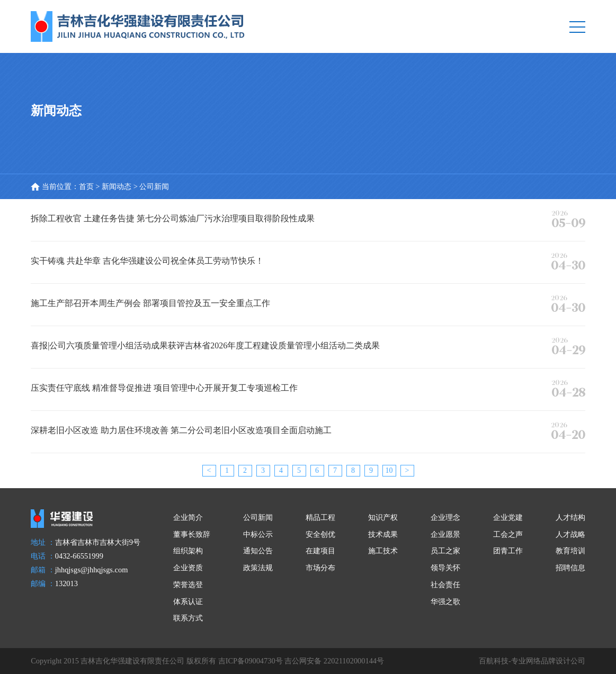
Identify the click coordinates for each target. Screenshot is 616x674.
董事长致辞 (192, 534)
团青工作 (508, 551)
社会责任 (445, 585)
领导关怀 (445, 568)
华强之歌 (445, 601)
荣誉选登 (188, 585)
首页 (86, 186)
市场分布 (320, 568)
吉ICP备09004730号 (251, 661)
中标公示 (258, 534)
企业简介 (188, 517)
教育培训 (570, 551)
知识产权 (383, 517)
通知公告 (258, 551)
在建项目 (320, 551)
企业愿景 (445, 534)
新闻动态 (117, 186)
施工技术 (383, 551)
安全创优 (320, 534)
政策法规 (258, 568)
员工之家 (445, 551)
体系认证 (188, 601)
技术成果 (383, 534)
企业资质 (188, 568)
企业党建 (508, 517)
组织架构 (188, 551)
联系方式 (188, 618)
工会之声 (508, 534)
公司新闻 (258, 517)
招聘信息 (570, 568)
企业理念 (445, 517)
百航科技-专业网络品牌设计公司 (532, 661)
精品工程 (320, 517)
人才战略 (570, 534)
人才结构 (570, 517)
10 (389, 470)
